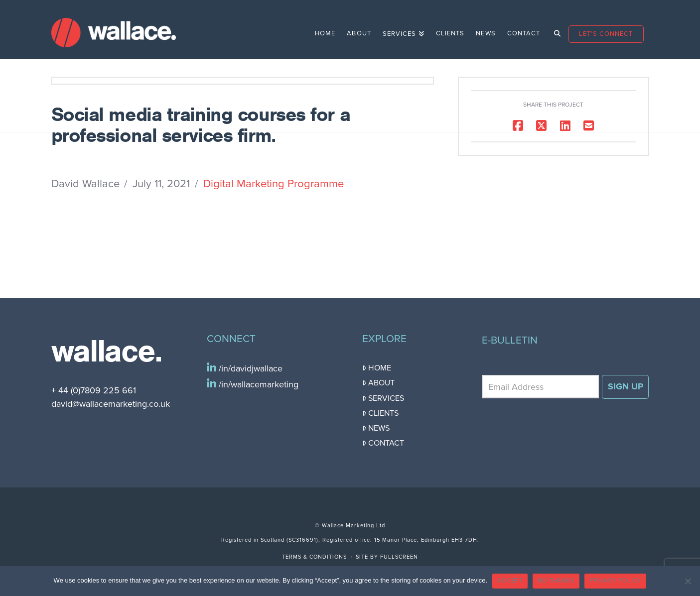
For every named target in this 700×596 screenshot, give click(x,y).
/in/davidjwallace (249, 368)
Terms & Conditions (314, 557)
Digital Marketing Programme (274, 184)
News (376, 428)
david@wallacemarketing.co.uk (111, 404)
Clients (381, 413)
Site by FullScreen (387, 557)
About (379, 383)
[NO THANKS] (688, 581)
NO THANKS (556, 581)
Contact (383, 443)
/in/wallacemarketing (257, 384)
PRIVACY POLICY (616, 581)
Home (377, 368)
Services (383, 398)
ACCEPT (510, 581)
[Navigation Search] (554, 29)
